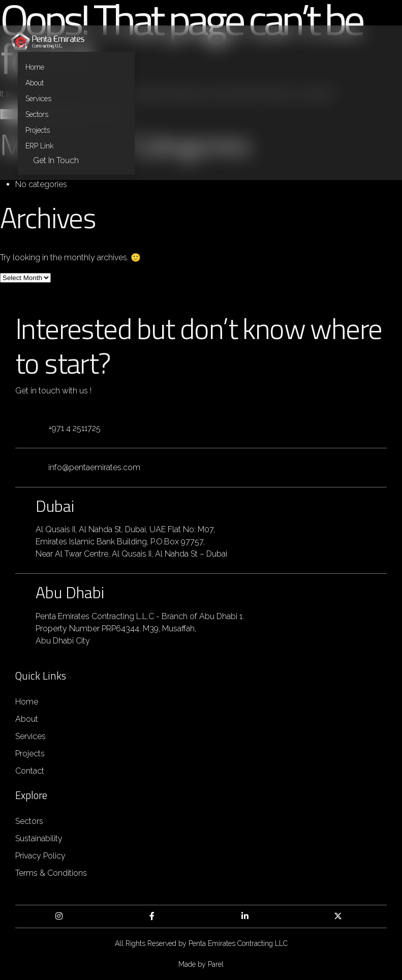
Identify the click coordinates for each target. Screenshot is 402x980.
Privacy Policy (40, 856)
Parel (216, 964)
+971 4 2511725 (74, 428)
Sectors (37, 114)
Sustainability (39, 838)
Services (38, 99)
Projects (38, 130)
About (35, 83)
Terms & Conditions (51, 873)
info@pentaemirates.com (94, 467)
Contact (30, 771)
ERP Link (39, 146)
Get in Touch (56, 160)
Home (35, 67)
